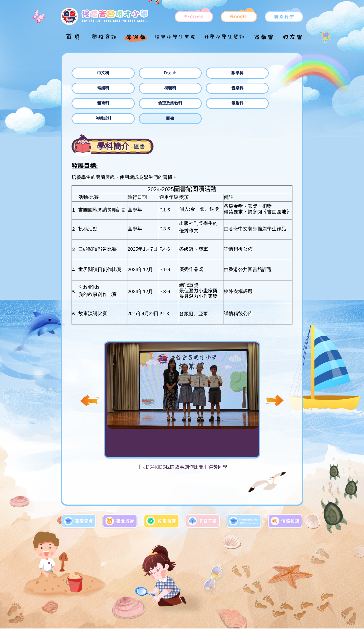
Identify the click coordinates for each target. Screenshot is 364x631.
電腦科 (224, 88)
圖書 (92, 103)
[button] (275, 385)
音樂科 (92, 88)
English (136, 73)
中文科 (92, 73)
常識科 (224, 73)
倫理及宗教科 (180, 88)
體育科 (136, 88)
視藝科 (268, 73)
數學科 (180, 73)
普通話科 (268, 88)
